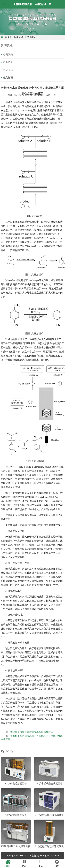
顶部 (57, 863)
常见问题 (8, 70)
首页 (7, 37)
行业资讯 (8, 62)
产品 (25, 863)
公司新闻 (8, 55)
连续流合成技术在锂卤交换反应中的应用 (32, 732)
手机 (41, 863)
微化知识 (32, 37)
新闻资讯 (18, 37)
